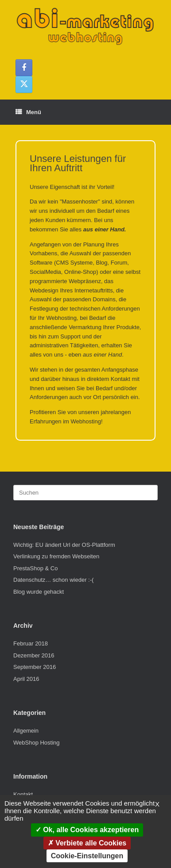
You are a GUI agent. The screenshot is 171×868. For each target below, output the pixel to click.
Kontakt (23, 794)
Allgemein (26, 731)
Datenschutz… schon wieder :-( (53, 580)
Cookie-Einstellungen (87, 856)
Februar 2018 (31, 643)
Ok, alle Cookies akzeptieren (87, 830)
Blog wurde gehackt (39, 592)
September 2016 (35, 667)
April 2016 (26, 679)
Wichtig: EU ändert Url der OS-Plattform (64, 545)
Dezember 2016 (34, 655)
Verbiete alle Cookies (87, 843)
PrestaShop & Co (35, 568)
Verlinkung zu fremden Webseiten (56, 556)
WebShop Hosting (37, 743)
